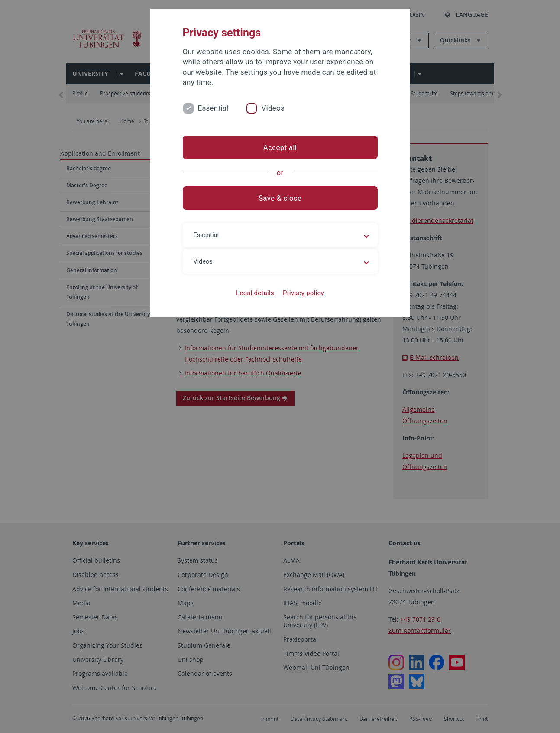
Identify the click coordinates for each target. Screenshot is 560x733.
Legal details (255, 293)
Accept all (280, 147)
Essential (213, 108)
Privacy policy (303, 293)
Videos (273, 108)
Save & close (280, 198)
